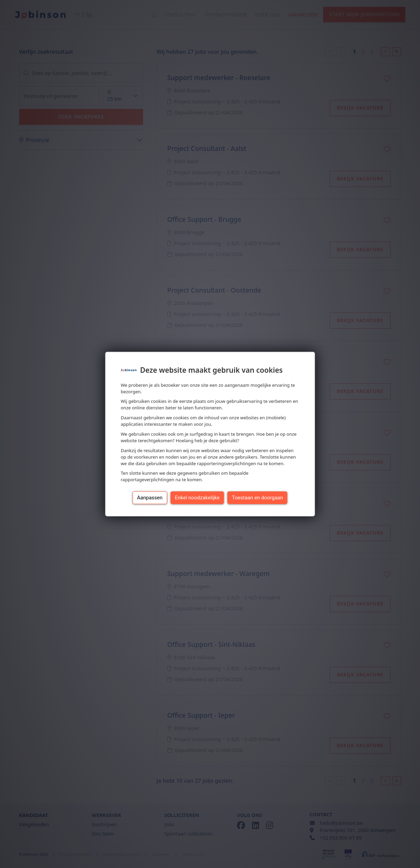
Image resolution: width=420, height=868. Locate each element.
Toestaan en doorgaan (258, 498)
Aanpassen (150, 498)
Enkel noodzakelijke (197, 498)
